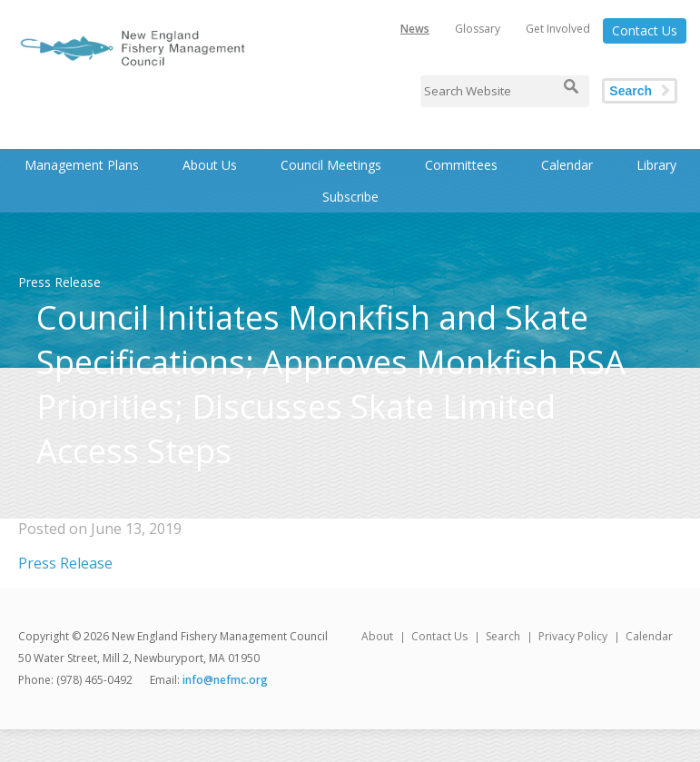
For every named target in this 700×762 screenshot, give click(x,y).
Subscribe (350, 197)
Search (631, 91)
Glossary (478, 29)
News (415, 29)
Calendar (567, 165)
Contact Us (645, 30)
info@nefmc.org (225, 680)
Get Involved (558, 29)
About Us (210, 165)
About (377, 636)
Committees (461, 165)
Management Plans (82, 165)
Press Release (65, 563)
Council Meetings (331, 165)
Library (656, 165)
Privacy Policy (573, 636)
